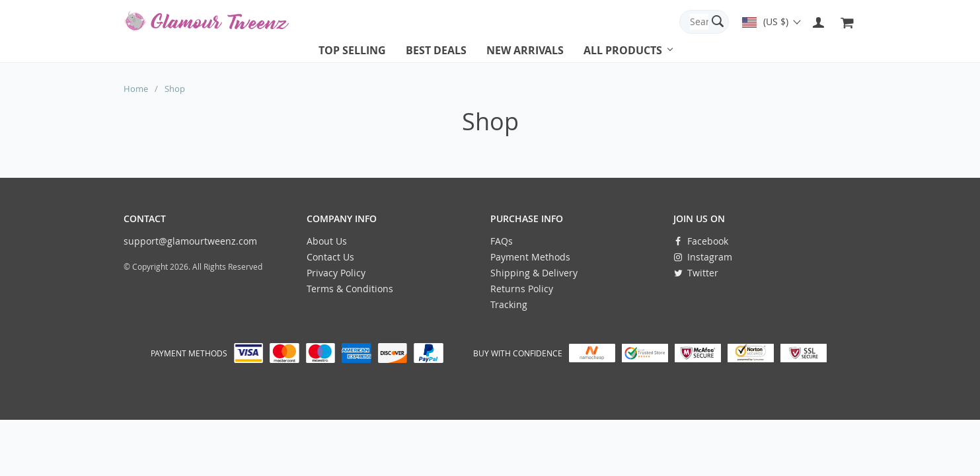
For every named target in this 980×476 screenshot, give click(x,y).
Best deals (436, 50)
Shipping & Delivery (534, 273)
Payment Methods (530, 257)
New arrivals (525, 50)
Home (136, 89)
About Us (327, 241)
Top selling (352, 50)
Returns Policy (522, 289)
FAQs (502, 241)
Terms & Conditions (350, 289)
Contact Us (330, 257)
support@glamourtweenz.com (190, 241)
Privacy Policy (336, 273)
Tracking (509, 304)
